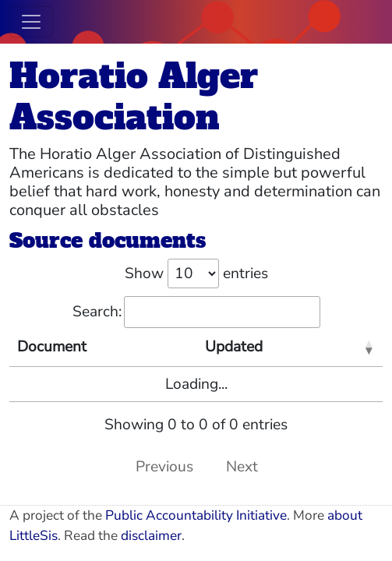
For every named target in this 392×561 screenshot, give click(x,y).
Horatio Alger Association (134, 97)
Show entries (196, 273)
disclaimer (151, 536)
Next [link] (242, 467)
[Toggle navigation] (31, 22)
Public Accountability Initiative (196, 515)
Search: (196, 312)
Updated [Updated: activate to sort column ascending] (234, 347)
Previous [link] (164, 467)
